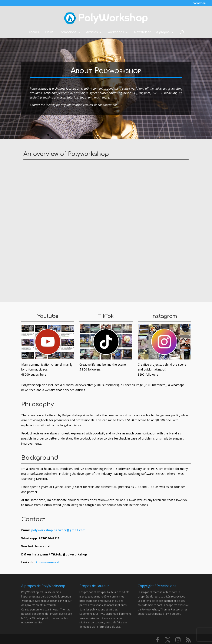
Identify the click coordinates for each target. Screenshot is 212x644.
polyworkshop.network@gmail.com (58, 530)
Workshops (116, 32)
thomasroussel (48, 562)
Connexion (199, 3)
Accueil (34, 32)
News (49, 32)
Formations (68, 32)
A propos (163, 32)
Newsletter (142, 32)
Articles (92, 32)
